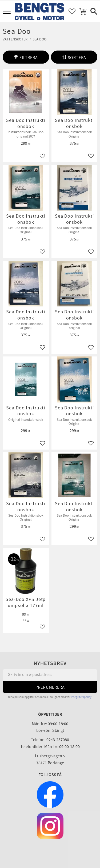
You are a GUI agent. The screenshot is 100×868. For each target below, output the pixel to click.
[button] (7, 14)
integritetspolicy (81, 697)
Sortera (77, 58)
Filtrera (29, 58)
